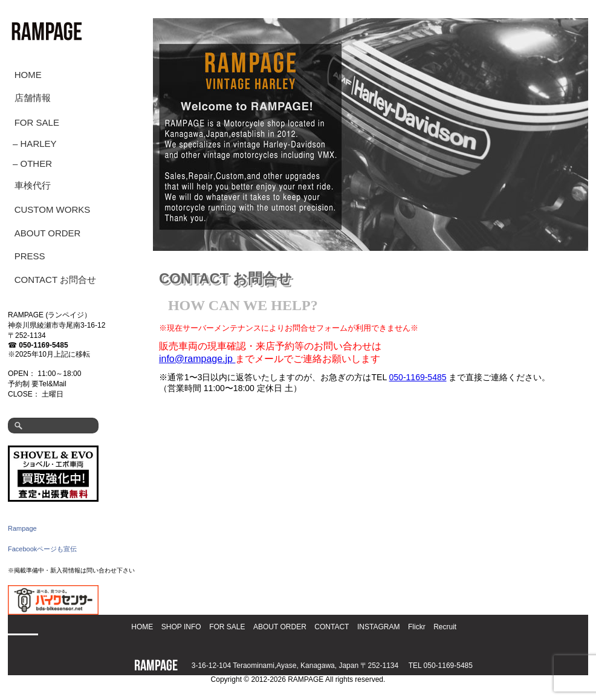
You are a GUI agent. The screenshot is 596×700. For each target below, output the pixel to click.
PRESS (30, 256)
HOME (28, 75)
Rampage (22, 528)
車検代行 (33, 185)
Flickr (417, 627)
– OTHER (32, 164)
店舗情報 (33, 98)
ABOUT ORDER (48, 233)
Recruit (445, 627)
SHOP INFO (181, 627)
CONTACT (332, 627)
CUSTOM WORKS (53, 209)
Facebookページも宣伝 (42, 549)
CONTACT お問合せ (55, 280)
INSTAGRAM (378, 627)
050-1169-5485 (43, 345)
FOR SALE (37, 122)
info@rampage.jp (197, 359)
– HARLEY (35, 144)
